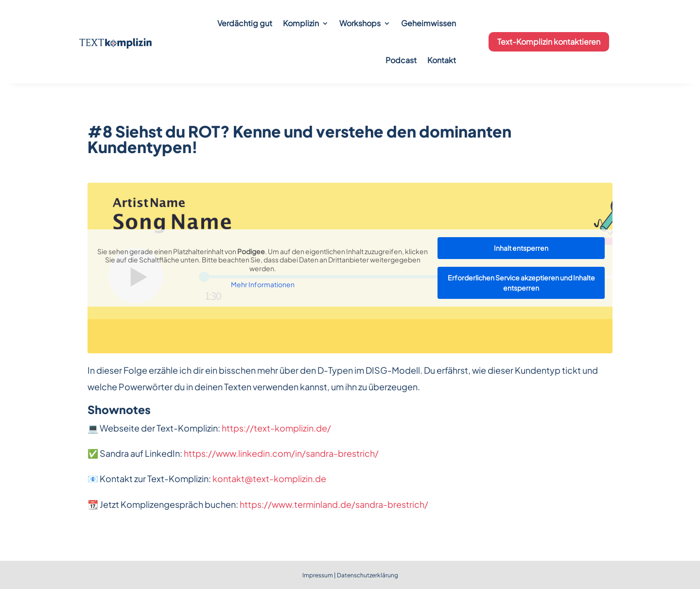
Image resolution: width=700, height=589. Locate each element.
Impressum (318, 575)
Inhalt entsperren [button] (521, 248)
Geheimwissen (429, 23)
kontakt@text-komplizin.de (269, 478)
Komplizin (301, 23)
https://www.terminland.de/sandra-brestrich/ (334, 504)
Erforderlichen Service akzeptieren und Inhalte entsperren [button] (521, 283)
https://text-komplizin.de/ (276, 428)
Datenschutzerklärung (367, 575)
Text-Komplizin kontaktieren (549, 42)
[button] (21, 568)
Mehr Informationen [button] (263, 285)
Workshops (360, 23)
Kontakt (442, 60)
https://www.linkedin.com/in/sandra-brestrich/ (281, 453)
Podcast (401, 60)
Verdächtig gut (245, 23)
